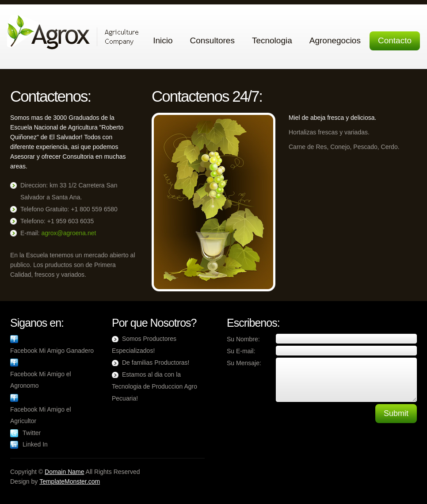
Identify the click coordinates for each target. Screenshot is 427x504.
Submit (396, 413)
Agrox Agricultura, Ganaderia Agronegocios (73, 32)
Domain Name (64, 472)
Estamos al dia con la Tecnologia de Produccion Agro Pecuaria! (154, 386)
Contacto (395, 40)
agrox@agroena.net (69, 233)
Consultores (212, 40)
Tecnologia (272, 40)
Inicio (163, 40)
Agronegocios (335, 40)
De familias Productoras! (156, 363)
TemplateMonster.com (70, 481)
